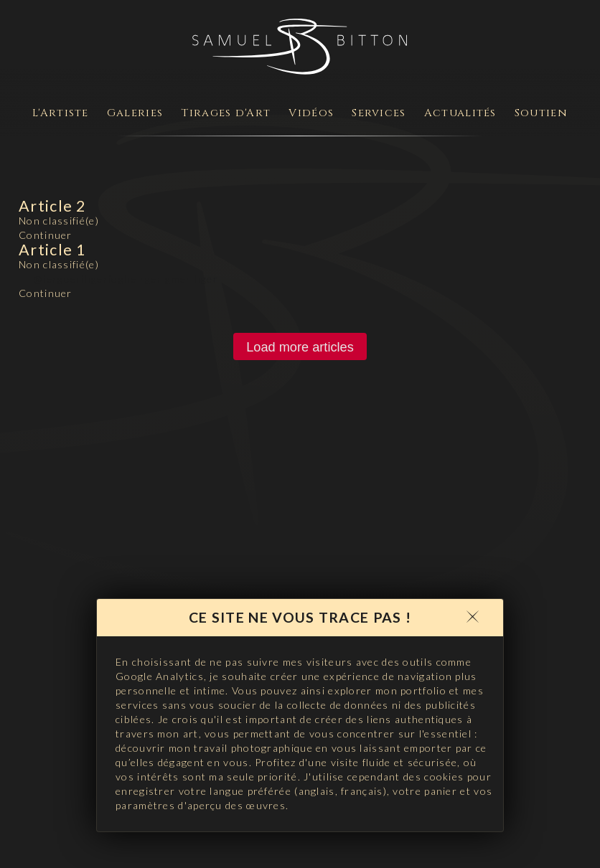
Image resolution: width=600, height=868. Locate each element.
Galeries (135, 113)
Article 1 (52, 250)
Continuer (46, 235)
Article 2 (52, 206)
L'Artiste (61, 113)
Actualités (460, 113)
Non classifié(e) (59, 221)
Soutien (541, 113)
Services (379, 113)
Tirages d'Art (226, 113)
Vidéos (311, 113)
